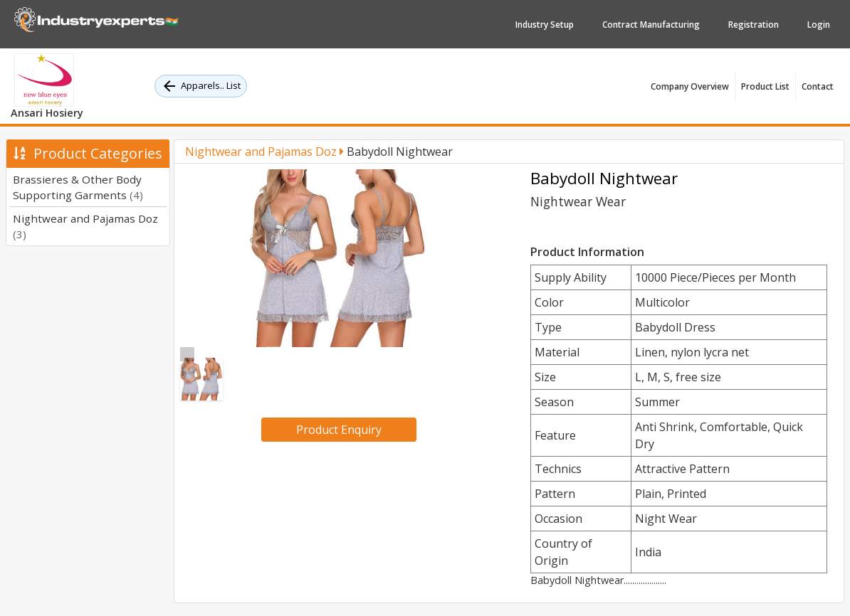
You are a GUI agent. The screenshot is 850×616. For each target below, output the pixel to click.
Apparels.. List (201, 86)
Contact (818, 86)
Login (819, 25)
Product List (765, 86)
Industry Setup (545, 25)
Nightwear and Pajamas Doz (264, 152)
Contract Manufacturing (651, 25)
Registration (754, 25)
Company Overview (690, 86)
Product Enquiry (339, 430)
